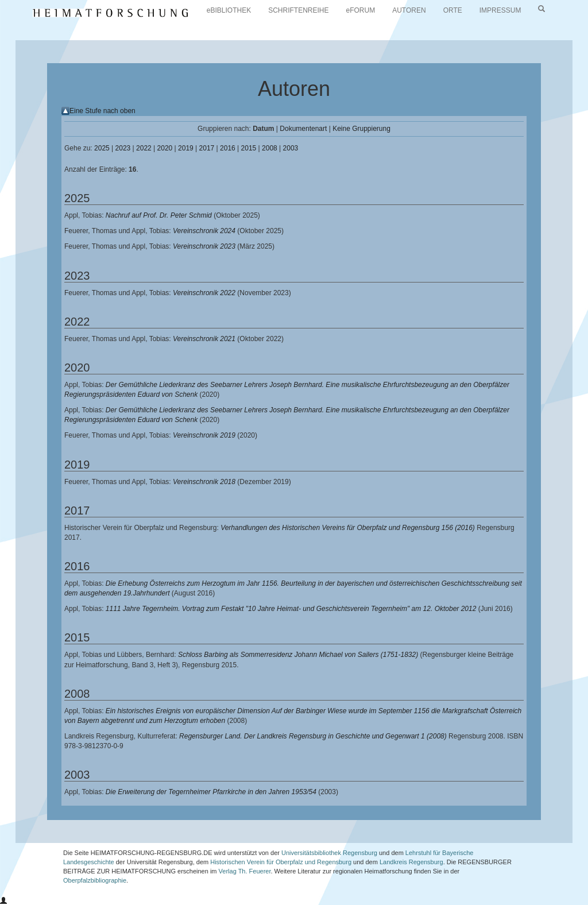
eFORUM (361, 10)
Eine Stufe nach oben (102, 111)
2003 (291, 148)
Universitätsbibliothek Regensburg (329, 853)
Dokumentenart (303, 129)
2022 (144, 148)
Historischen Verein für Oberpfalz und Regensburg (281, 862)
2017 (207, 148)
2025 (102, 148)
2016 (228, 148)
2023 (123, 148)
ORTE (453, 10)
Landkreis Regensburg (411, 862)
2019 (186, 148)
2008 (270, 148)
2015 (249, 148)
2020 (165, 148)
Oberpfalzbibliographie (95, 880)
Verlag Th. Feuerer (245, 871)
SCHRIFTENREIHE (298, 10)
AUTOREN (409, 10)
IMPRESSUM (500, 10)
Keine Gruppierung (361, 129)
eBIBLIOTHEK (229, 10)
